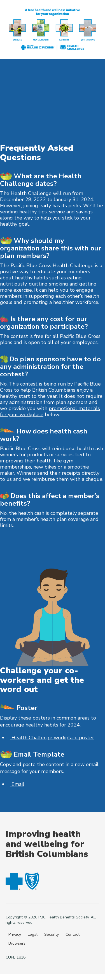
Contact (73, 934)
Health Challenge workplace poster (52, 738)
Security (52, 934)
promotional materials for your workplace (50, 411)
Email (17, 784)
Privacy (15, 934)
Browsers (17, 943)
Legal (33, 934)
